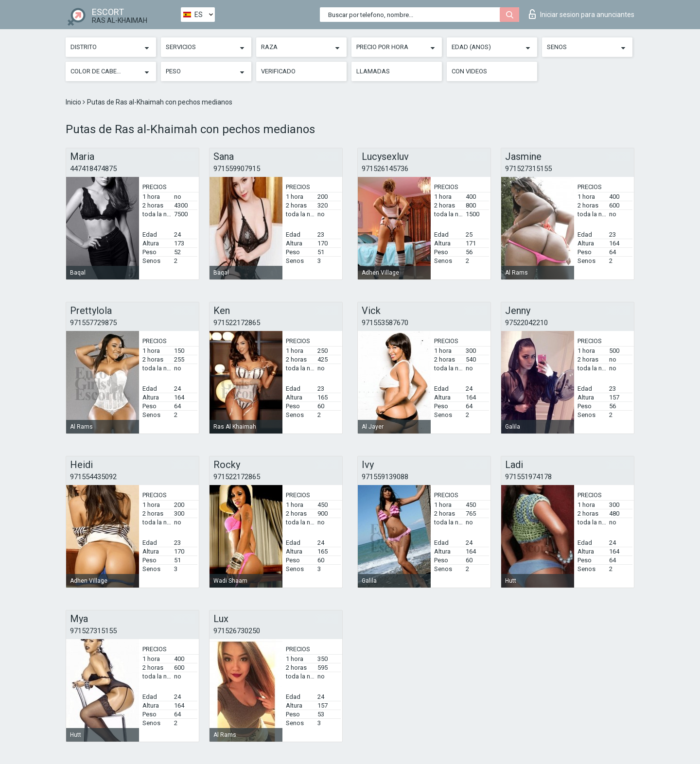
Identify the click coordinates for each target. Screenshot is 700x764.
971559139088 (385, 477)
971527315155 (528, 169)
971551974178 (528, 477)
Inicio (74, 102)
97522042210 (526, 323)
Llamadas (373, 71)
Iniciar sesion (582, 14)
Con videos (469, 71)
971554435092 (93, 477)
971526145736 (385, 169)
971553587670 (385, 323)
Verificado (278, 71)
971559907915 (237, 169)
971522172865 (237, 323)
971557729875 (93, 323)
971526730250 (237, 631)
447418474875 (93, 169)
